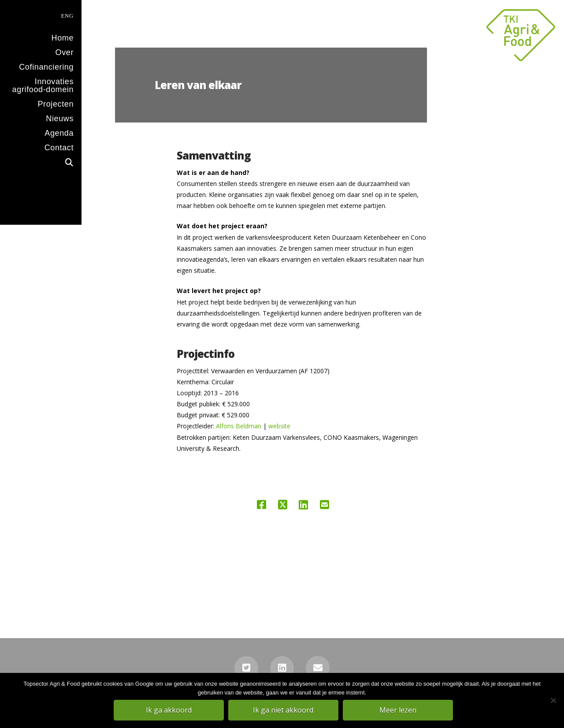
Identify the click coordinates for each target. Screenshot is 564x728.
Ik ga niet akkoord (284, 711)
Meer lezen (399, 711)
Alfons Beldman (239, 426)
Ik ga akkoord (170, 711)
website (279, 426)
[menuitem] (41, 15)
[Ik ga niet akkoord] (553, 701)
